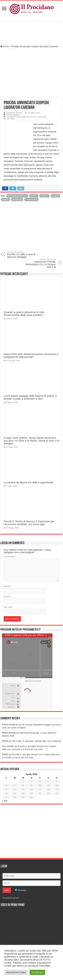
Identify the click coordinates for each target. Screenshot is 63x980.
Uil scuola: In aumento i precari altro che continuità (36, 741)
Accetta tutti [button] (37, 972)
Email (7, 597)
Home (5, 46)
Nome (7, 586)
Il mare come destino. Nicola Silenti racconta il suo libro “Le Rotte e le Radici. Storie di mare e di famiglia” (32, 441)
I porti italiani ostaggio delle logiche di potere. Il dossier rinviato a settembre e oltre (30, 397)
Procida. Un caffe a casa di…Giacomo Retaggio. (24, 255)
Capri (34, 196)
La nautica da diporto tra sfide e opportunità (28, 482)
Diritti (45, 196)
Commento (10, 557)
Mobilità (17, 199)
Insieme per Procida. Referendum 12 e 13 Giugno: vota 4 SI (39, 263)
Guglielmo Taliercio (14, 113)
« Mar (5, 801)
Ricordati (20, 890)
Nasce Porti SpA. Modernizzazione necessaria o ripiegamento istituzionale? (31, 355)
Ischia (56, 196)
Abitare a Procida (18, 196)
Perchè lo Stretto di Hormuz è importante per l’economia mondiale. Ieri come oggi (29, 523)
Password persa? (11, 898)
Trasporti (32, 199)
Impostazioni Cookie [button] (16, 972)
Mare (6, 199)
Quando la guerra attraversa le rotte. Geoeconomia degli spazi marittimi (24, 314)
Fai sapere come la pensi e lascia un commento (27, 117)
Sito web (8, 607)
